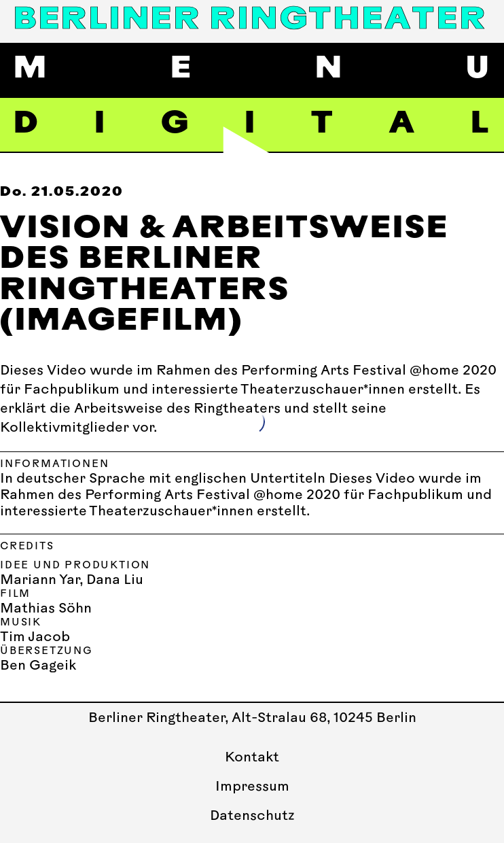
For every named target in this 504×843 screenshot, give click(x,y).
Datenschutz (252, 816)
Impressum (252, 787)
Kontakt (252, 758)
